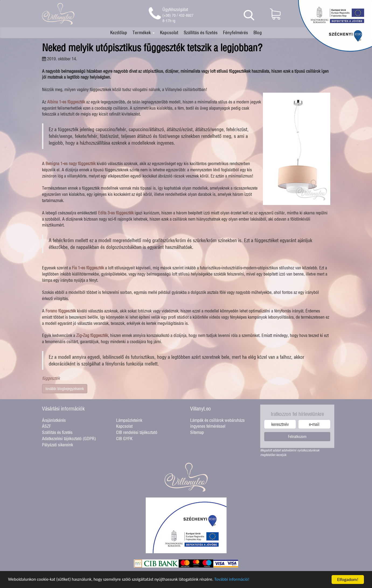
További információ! (243, 580)
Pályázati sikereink (58, 445)
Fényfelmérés (236, 32)
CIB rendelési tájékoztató (137, 432)
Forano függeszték (61, 311)
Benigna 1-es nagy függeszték (71, 163)
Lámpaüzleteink (129, 420)
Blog (258, 32)
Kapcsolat (169, 32)
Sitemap (197, 432)
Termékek (144, 32)
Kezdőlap (119, 32)
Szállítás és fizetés (201, 32)
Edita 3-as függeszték (116, 213)
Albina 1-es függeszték (66, 102)
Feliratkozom (297, 437)
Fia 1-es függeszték (88, 268)
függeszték (51, 378)
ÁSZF (46, 426)
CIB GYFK (124, 439)
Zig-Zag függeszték (92, 335)
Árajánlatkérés (54, 420)
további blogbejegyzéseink (65, 389)
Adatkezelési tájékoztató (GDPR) (69, 439)
